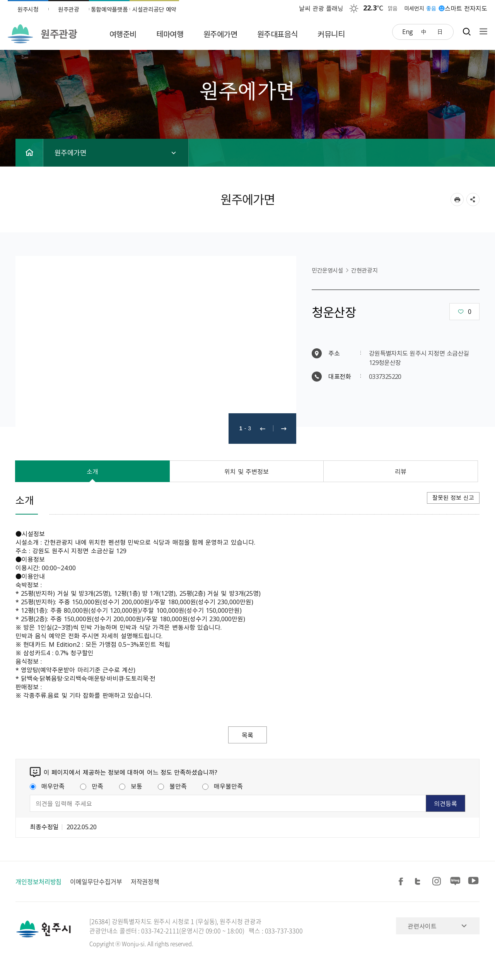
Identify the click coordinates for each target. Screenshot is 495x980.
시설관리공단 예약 (154, 9)
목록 (247, 735)
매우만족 (47, 786)
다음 (284, 429)
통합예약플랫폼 (109, 9)
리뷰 (401, 471)
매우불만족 (223, 786)
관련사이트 (422, 926)
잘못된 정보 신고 (453, 498)
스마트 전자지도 (466, 8)
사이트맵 (481, 32)
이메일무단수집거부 (96, 881)
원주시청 (28, 9)
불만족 (172, 786)
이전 (263, 429)
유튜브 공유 (473, 882)
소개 (92, 471)
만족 (92, 786)
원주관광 (69, 9)
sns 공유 (473, 199)
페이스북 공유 (402, 882)
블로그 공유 (456, 882)
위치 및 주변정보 (247, 471)
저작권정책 (145, 881)
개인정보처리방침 (38, 881)
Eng (408, 31)
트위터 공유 (420, 882)
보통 (131, 786)
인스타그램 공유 (438, 882)
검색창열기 (467, 32)
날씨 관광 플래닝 (321, 8)
